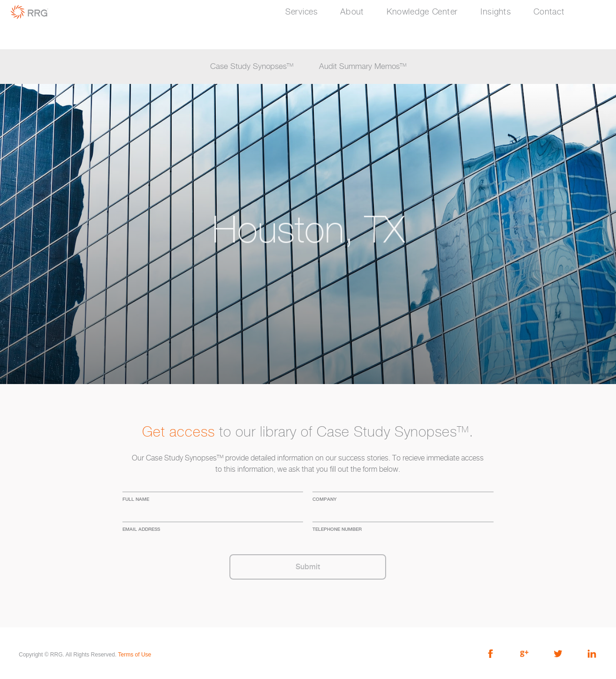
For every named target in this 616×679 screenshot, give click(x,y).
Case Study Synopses (252, 67)
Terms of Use (135, 655)
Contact (549, 12)
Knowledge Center (422, 12)
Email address (141, 529)
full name (136, 499)
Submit (308, 567)
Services (302, 12)
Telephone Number (337, 529)
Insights (496, 12)
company (324, 499)
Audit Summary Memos (363, 67)
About (352, 12)
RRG (30, 12)
